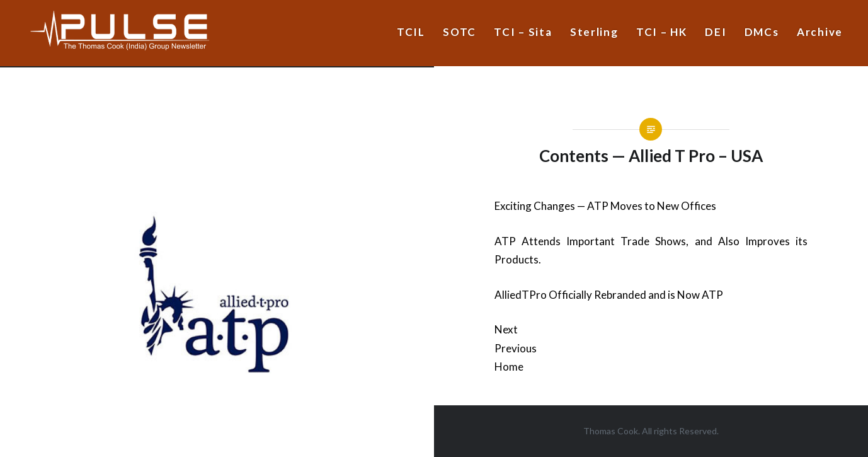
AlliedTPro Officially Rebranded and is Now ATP (609, 295)
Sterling (594, 32)
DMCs (762, 32)
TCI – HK (662, 32)
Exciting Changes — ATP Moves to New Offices (605, 206)
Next (506, 329)
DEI (716, 32)
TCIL (411, 32)
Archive (820, 32)
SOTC (460, 32)
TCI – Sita (523, 32)
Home (509, 367)
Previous (516, 348)
